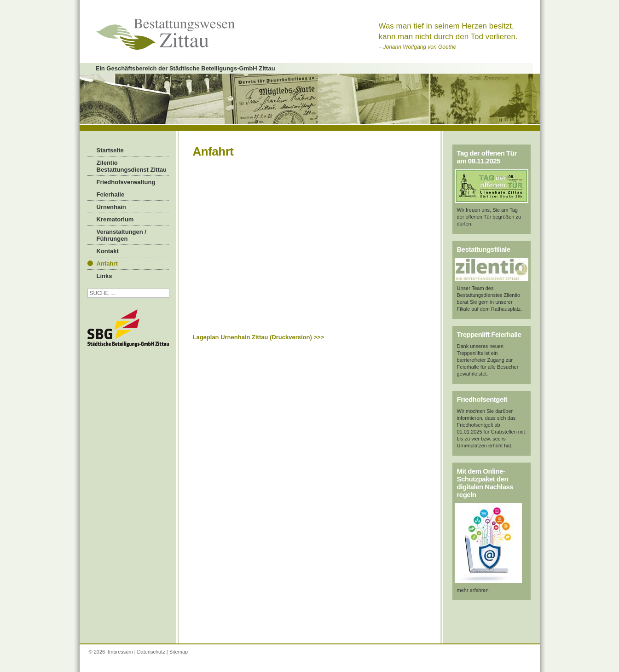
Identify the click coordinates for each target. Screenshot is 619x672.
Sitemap (179, 652)
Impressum (120, 652)
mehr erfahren (473, 590)
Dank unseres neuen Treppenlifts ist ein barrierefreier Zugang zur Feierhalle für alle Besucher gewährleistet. (488, 360)
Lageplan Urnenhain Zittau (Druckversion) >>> (259, 337)
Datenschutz (151, 652)
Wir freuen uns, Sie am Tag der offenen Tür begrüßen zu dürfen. (489, 217)
